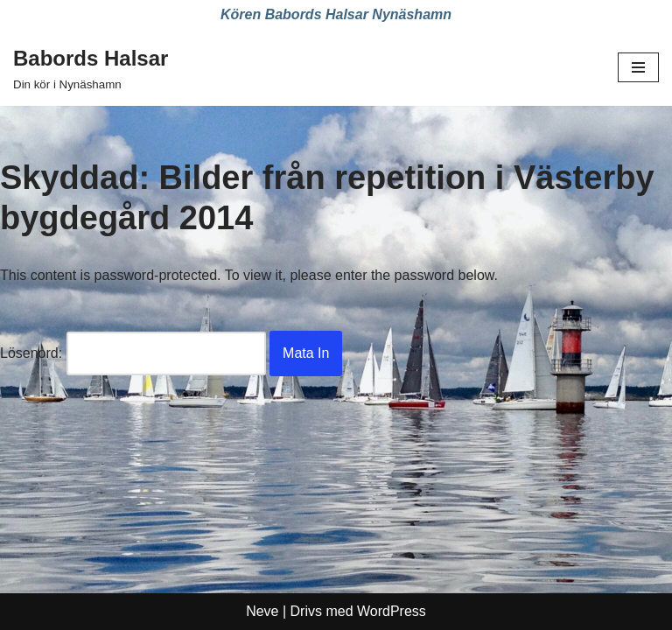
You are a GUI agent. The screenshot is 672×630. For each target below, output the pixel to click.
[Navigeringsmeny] (638, 67)
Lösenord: (133, 353)
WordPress (392, 611)
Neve (262, 611)
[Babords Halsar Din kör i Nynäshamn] (91, 68)
